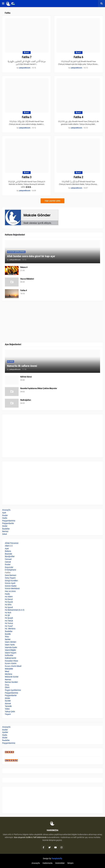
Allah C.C (9, 546)
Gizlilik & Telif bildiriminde (36, 837)
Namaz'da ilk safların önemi (22, 366)
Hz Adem (9, 597)
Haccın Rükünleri (27, 279)
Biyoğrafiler (10, 556)
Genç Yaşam (10, 578)
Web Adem (9, 752)
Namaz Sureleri (11, 682)
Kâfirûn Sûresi (26, 377)
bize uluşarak (20, 837)
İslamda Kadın (11, 647)
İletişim (70, 863)
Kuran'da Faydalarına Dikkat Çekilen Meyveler (39, 388)
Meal (7, 671)
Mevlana (9, 674)
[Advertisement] (52, 436)
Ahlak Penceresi (12, 543)
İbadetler (6, 529)
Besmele (8, 554)
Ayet (4, 513)
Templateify (57, 858)
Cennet (8, 562)
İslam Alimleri (11, 642)
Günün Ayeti (10, 583)
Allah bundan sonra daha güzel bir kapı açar (31, 256)
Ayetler (5, 732)
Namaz (5, 531)
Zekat (5, 534)
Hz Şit (7, 615)
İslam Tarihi (10, 645)
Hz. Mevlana (10, 629)
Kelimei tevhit (11, 658)
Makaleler (9, 669)
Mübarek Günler (12, 677)
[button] (3, 4)
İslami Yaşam (11, 653)
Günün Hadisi (11, 586)
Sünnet (8, 703)
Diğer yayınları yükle (52, 201)
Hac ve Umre (10, 591)
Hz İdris (8, 605)
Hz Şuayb (9, 618)
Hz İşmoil (9, 607)
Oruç (7, 685)
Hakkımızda (48, 863)
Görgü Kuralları (11, 581)
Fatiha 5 (27, 117)
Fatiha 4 (78, 117)
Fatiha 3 (27, 177)
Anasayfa (6, 510)
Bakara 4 (24, 267)
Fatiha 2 (78, 177)
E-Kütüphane (10, 570)
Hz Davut (9, 599)
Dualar (5, 515)
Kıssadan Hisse (11, 661)
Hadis (5, 518)
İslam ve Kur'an (11, 760)
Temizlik (8, 706)
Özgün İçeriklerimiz (13, 690)
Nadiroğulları (26, 400)
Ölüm (7, 687)
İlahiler (8, 639)
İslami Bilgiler (10, 650)
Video (7, 709)
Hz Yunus (9, 623)
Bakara (8, 551)
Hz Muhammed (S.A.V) (15, 610)
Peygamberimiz (9, 521)
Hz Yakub (9, 621)
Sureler (8, 701)
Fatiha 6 (78, 57)
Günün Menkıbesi (12, 588)
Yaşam (8, 714)
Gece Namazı (11, 575)
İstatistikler (60, 863)
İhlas (7, 637)
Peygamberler (8, 523)
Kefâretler (9, 655)
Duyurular (9, 567)
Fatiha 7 (27, 57)
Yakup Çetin (10, 712)
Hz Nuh (8, 613)
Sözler (5, 526)
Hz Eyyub (9, 602)
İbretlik (8, 634)
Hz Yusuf (9, 626)
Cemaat (8, 559)
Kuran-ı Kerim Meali (13, 666)
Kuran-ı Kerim (11, 663)
